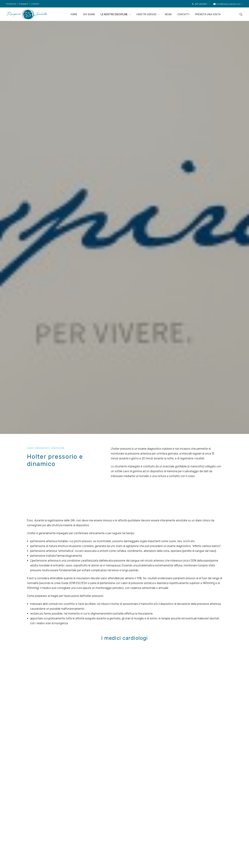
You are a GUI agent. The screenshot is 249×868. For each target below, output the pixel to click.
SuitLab (186, 860)
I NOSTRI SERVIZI (148, 14)
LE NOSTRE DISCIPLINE (116, 14)
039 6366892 (201, 4)
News (87, 836)
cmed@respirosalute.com (228, 4)
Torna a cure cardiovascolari (124, 692)
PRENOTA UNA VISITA (208, 14)
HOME (74, 14)
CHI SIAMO (89, 14)
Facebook (11, 4)
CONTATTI (183, 14)
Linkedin (35, 4)
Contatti (124, 740)
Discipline (89, 825)
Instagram (23, 4)
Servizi (88, 831)
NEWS (168, 14)
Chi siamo (90, 820)
